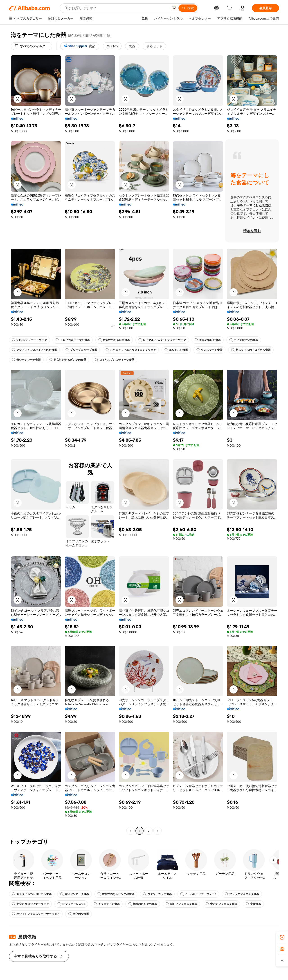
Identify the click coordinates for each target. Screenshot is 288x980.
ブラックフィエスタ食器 (242, 894)
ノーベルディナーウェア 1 (198, 894)
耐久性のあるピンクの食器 (68, 360)
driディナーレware (71, 904)
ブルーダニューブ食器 (81, 350)
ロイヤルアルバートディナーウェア (162, 340)
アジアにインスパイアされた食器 (34, 350)
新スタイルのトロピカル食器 (251, 350)
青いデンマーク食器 (26, 360)
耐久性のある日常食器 (114, 340)
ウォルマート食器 (209, 350)
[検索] (188, 8)
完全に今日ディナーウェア (30, 904)
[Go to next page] (157, 831)
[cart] (230, 9)
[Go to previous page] (130, 831)
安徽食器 (253, 904)
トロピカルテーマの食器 (73, 340)
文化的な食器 (79, 914)
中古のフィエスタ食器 (221, 904)
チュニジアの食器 (107, 904)
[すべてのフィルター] (31, 46)
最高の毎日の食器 (208, 340)
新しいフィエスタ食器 (181, 904)
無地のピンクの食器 (143, 904)
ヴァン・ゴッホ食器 (157, 894)
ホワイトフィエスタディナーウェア (36, 914)
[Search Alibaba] (116, 8)
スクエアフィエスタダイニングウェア (131, 350)
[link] (282, 937)
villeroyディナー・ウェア (29, 340)
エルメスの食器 (176, 350)
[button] (174, 8)
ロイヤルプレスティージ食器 (115, 360)
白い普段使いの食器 (244, 340)
